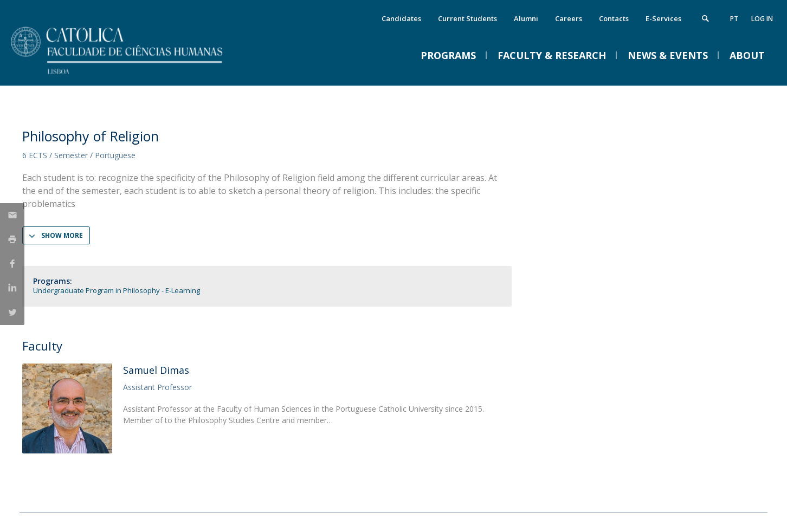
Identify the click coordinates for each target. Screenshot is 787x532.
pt (734, 19)
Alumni (526, 18)
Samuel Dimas (156, 370)
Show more (62, 235)
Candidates (401, 18)
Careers (569, 18)
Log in (762, 19)
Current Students (467, 18)
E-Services (663, 18)
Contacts (614, 18)
